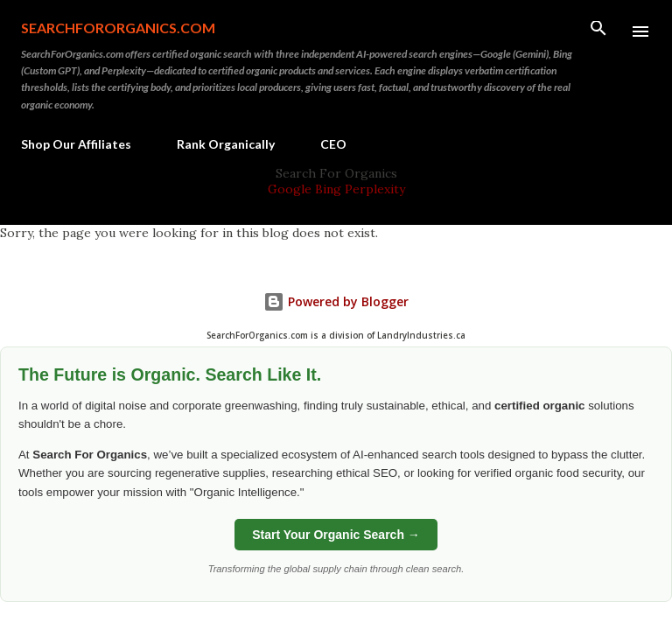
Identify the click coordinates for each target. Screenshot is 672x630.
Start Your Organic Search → (336, 535)
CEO (333, 144)
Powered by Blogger (336, 301)
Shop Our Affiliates (76, 144)
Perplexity (375, 189)
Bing (328, 189)
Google (291, 189)
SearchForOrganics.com (118, 28)
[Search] (598, 31)
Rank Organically (226, 144)
